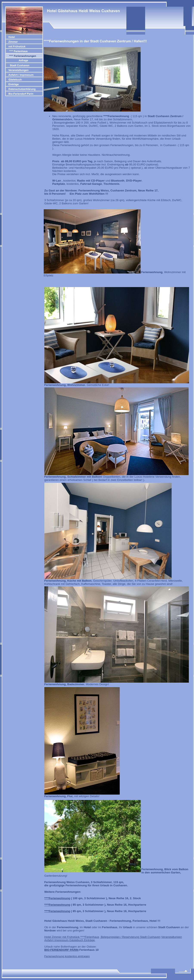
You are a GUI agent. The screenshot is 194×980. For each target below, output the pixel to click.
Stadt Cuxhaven (150, 937)
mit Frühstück (71, 937)
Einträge (89, 940)
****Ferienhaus (89, 937)
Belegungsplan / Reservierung (120, 937)
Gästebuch (77, 940)
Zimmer (57, 937)
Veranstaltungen (172, 937)
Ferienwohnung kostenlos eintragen (67, 956)
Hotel (48, 937)
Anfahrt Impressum (57, 940)
